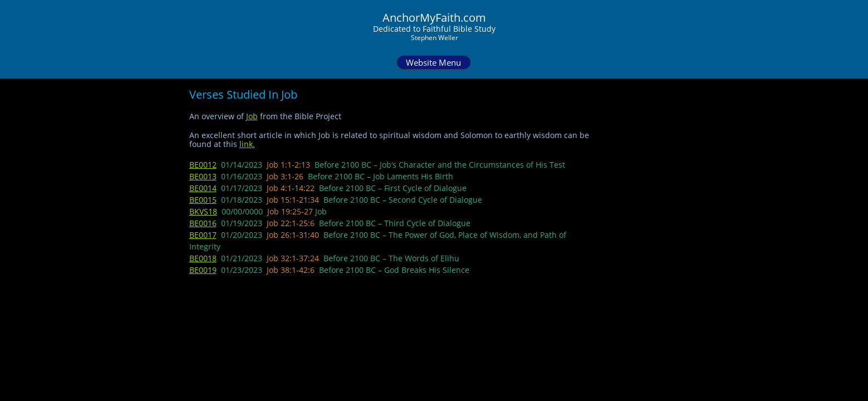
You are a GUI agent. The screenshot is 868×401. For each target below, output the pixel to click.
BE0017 (203, 235)
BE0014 (203, 188)
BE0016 (203, 223)
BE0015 (203, 200)
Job (252, 116)
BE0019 (203, 270)
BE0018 (203, 258)
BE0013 (203, 176)
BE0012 (203, 165)
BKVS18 (203, 211)
